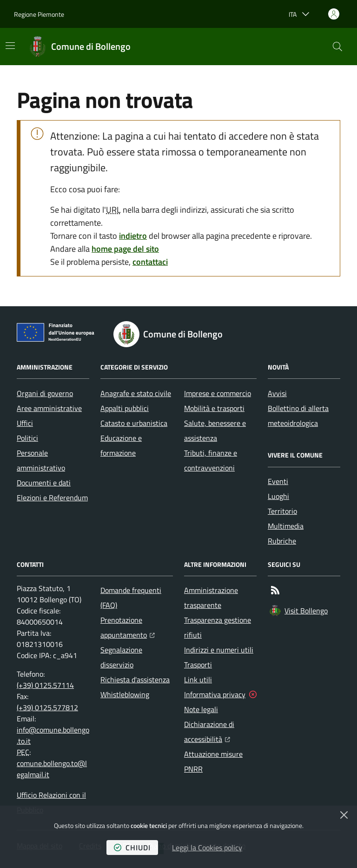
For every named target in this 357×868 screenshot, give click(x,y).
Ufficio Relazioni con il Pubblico (51, 802)
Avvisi (277, 393)
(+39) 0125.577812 (47, 707)
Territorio (282, 511)
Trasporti (198, 665)
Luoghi (278, 496)
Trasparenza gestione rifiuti (218, 627)
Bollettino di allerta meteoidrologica (298, 416)
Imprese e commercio (218, 393)
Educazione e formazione (121, 445)
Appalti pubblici (125, 408)
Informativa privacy (215, 694)
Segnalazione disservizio (121, 657)
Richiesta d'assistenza (135, 680)
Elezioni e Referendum (52, 498)
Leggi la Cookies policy (207, 848)
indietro (133, 236)
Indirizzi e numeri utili (219, 650)
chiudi (132, 848)
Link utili (198, 680)
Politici (27, 438)
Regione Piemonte (39, 14)
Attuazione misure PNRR (213, 761)
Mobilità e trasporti (214, 408)
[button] (337, 47)
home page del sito (125, 249)
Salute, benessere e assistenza (215, 431)
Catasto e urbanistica (134, 423)
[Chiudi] (344, 815)
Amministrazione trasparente (211, 598)
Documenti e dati (44, 483)
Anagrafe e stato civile (136, 393)
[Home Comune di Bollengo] (80, 47)
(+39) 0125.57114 (45, 685)
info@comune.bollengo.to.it (53, 735)
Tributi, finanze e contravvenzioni (211, 460)
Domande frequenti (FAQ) (131, 598)
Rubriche (282, 541)
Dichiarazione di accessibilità (220, 732)
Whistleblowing (125, 694)
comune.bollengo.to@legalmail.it (52, 769)
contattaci (150, 262)
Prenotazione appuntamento (137, 627)
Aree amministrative (49, 408)
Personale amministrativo (41, 460)
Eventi (278, 481)
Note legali (201, 709)
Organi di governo (45, 393)
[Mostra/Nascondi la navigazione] (10, 46)
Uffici (25, 423)
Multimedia (286, 526)
